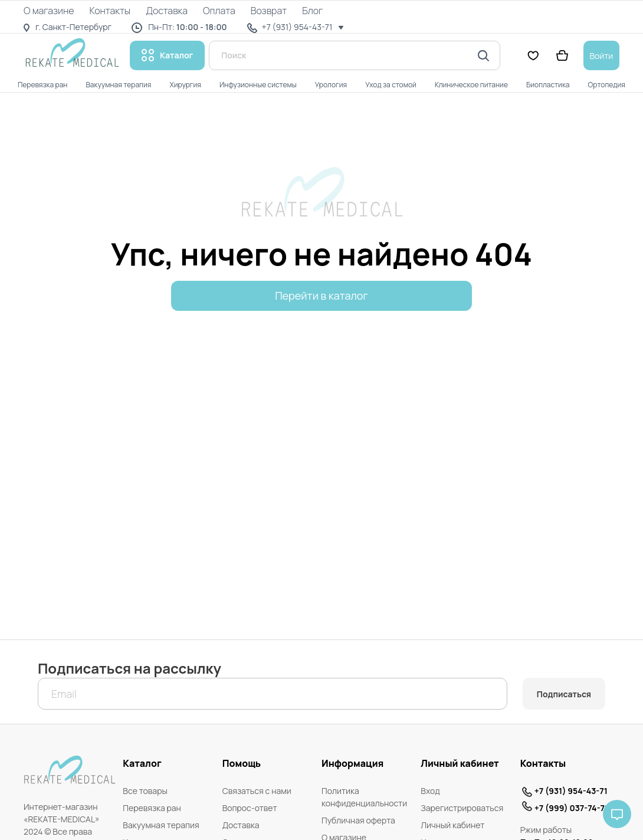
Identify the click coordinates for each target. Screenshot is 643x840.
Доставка (241, 825)
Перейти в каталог (321, 296)
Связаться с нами (257, 791)
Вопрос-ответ (250, 808)
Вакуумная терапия (161, 825)
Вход (430, 791)
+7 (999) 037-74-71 (571, 808)
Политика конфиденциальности (364, 797)
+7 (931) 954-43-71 (571, 791)
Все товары (145, 791)
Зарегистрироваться (462, 808)
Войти (601, 56)
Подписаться (564, 694)
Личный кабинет (452, 825)
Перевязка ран (152, 808)
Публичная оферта (358, 820)
